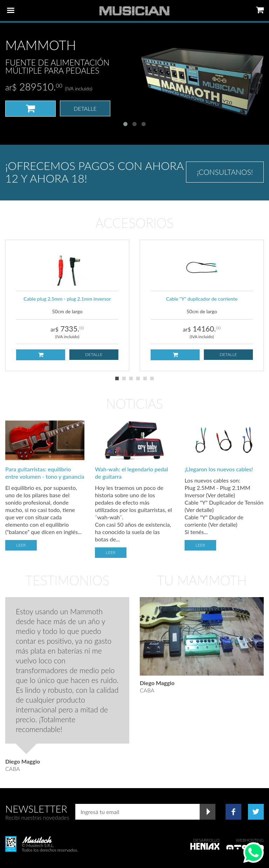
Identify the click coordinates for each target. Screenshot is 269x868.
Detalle (85, 108)
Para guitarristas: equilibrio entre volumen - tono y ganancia (45, 473)
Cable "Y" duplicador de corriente (202, 299)
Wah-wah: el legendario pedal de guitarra (132, 473)
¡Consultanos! (225, 172)
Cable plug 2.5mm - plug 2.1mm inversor (67, 299)
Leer (21, 545)
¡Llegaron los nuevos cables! (219, 469)
